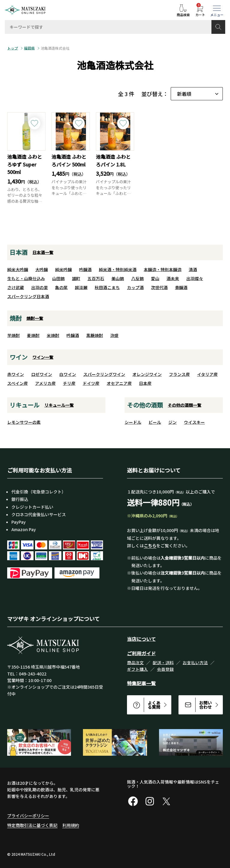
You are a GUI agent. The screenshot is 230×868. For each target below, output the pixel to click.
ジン (172, 422)
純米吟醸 (63, 269)
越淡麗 (81, 287)
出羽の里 (40, 287)
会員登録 (165, 669)
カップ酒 (135, 287)
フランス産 (179, 374)
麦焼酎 (33, 335)
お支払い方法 (195, 663)
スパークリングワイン (104, 374)
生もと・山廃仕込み (26, 278)
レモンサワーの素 (24, 422)
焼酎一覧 (35, 318)
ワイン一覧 (43, 357)
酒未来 (173, 278)
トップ (13, 48)
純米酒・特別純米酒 (118, 269)
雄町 (76, 278)
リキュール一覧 (59, 405)
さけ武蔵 (16, 287)
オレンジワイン (147, 374)
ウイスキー (194, 422)
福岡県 (29, 48)
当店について (141, 639)
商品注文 (135, 663)
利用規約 (71, 825)
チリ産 (69, 383)
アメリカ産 (45, 383)
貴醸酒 (181, 287)
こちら (150, 546)
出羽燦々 (195, 278)
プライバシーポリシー (28, 816)
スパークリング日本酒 (28, 296)
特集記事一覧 (141, 683)
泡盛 (114, 335)
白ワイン (68, 374)
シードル (133, 422)
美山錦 (118, 278)
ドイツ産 (91, 383)
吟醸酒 (85, 269)
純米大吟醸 (18, 269)
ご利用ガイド (141, 653)
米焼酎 (53, 335)
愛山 (155, 278)
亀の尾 (61, 287)
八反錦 (137, 278)
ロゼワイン (42, 374)
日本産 (145, 383)
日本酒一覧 (43, 252)
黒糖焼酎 (95, 335)
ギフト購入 (137, 669)
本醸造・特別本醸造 (163, 269)
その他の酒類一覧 (184, 405)
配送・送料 (163, 663)
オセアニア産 (119, 383)
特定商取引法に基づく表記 (32, 825)
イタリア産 (207, 374)
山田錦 (58, 278)
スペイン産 (18, 383)
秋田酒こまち (107, 287)
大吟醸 (42, 269)
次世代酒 (159, 287)
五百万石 (96, 278)
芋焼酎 (13, 335)
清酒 (193, 269)
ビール (155, 422)
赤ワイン (16, 374)
